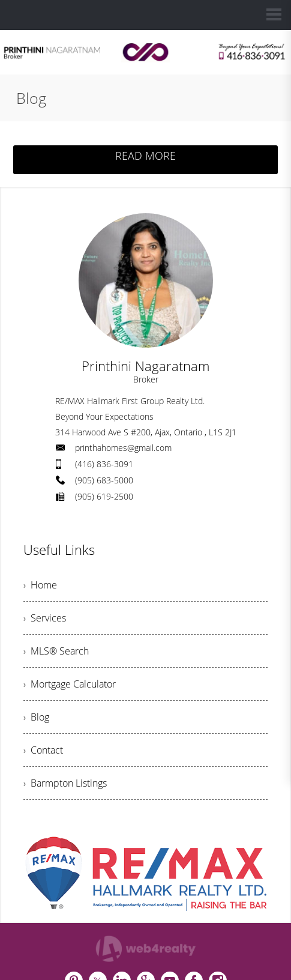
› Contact (43, 750)
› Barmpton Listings (65, 783)
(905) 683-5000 (104, 480)
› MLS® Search (56, 651)
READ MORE (145, 156)
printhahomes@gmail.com (123, 448)
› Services (45, 618)
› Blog (36, 717)
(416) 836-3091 (104, 464)
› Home (40, 585)
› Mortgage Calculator (70, 684)
